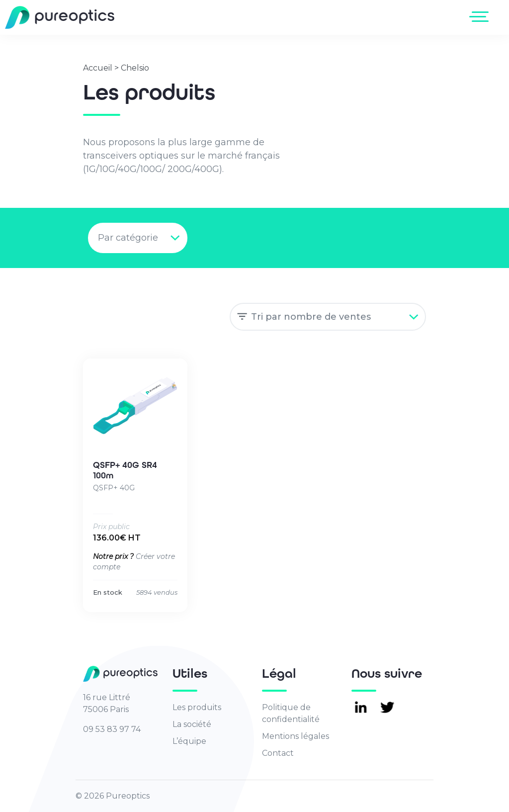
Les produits (197, 707)
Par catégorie (128, 238)
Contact (278, 753)
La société (192, 724)
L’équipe (189, 741)
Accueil (98, 68)
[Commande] (328, 317)
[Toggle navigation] (481, 16)
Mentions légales (296, 736)
